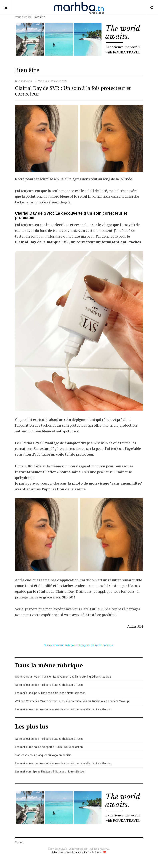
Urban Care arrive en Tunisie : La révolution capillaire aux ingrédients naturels (63, 677)
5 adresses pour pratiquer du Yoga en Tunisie (43, 755)
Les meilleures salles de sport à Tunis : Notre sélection (49, 747)
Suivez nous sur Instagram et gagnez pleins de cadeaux (79, 645)
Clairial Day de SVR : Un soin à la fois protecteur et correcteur (73, 91)
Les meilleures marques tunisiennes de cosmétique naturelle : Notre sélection (63, 709)
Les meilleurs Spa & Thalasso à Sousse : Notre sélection (50, 693)
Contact (19, 842)
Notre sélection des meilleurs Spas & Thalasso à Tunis (49, 685)
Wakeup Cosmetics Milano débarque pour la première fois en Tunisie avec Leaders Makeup (72, 701)
